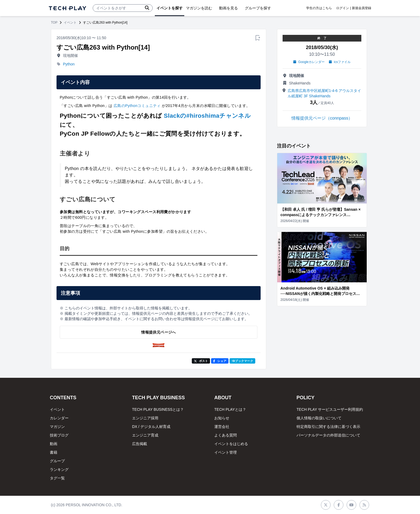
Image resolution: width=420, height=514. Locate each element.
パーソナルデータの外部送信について (328, 435)
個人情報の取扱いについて (319, 418)
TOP (54, 23)
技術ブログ (59, 435)
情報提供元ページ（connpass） (322, 118)
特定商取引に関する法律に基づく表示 (328, 427)
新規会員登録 (362, 8)
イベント (70, 23)
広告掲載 (140, 444)
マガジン (57, 427)
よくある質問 (226, 435)
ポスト (201, 361)
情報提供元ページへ (158, 332)
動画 (54, 444)
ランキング (59, 469)
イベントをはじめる (231, 444)
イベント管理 (226, 452)
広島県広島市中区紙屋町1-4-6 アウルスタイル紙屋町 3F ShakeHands (325, 93)
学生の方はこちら (319, 8)
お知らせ (222, 418)
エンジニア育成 (145, 435)
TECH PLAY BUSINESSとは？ (158, 409)
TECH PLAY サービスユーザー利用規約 (330, 409)
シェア (220, 361)
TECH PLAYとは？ (230, 409)
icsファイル (340, 62)
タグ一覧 (57, 478)
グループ (57, 461)
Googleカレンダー (309, 62)
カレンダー (59, 418)
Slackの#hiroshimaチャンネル (207, 116)
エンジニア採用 (145, 418)
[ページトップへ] (67, 8)
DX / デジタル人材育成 (151, 427)
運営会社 (222, 427)
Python (69, 64)
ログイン (343, 8)
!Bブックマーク (242, 361)
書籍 (54, 452)
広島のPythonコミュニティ (137, 106)
